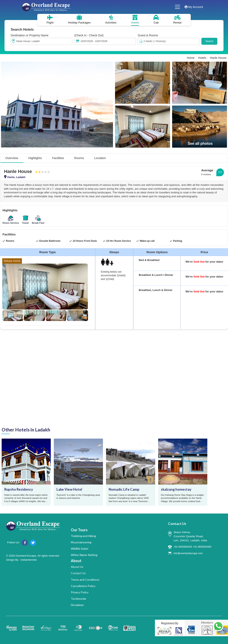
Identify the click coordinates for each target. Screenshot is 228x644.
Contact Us (78, 573)
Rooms (79, 158)
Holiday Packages (79, 19)
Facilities (58, 158)
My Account (194, 7)
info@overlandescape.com (188, 553)
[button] (83, 287)
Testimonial (78, 599)
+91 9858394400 (202, 547)
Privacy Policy (80, 592)
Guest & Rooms (148, 35)
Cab (156, 19)
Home (191, 58)
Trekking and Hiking (83, 536)
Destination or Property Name (29, 35)
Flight (50, 19)
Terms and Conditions (85, 580)
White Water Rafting (84, 555)
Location (100, 158)
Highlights (35, 158)
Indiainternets (29, 560)
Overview (12, 158)
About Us (77, 567)
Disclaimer (77, 605)
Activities (111, 19)
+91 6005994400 (183, 547)
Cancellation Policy (83, 586)
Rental (177, 19)
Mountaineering (81, 542)
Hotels (135, 19)
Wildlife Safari (80, 549)
